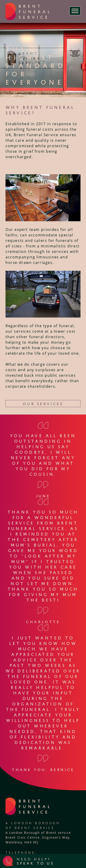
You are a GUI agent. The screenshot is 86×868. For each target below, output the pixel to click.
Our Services (43, 404)
